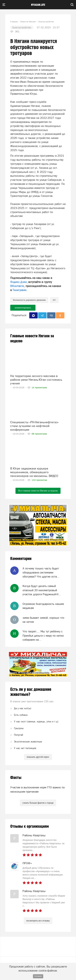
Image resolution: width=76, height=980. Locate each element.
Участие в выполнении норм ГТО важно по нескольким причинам (37, 789)
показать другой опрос (38, 757)
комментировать (23, 308)
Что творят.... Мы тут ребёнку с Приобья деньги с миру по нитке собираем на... (43, 636)
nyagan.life (38, 5)
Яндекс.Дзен (18, 282)
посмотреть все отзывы (38, 921)
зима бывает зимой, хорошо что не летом (43, 620)
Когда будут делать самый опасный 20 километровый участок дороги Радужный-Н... (42, 590)
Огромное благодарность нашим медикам (43, 606)
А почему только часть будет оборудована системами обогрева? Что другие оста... (41, 573)
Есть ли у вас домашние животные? (31, 692)
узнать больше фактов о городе (38, 803)
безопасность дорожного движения (29, 300)
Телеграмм (19, 290)
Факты (16, 778)
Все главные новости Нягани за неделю (38, 491)
